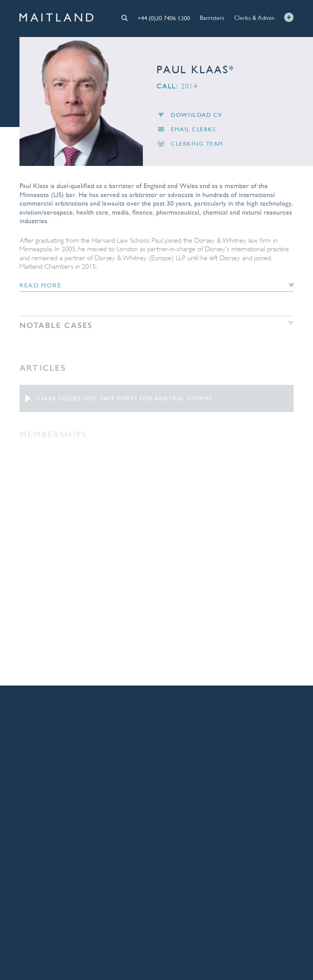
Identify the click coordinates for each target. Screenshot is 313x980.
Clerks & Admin (254, 17)
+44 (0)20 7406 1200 (164, 17)
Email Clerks (186, 132)
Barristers (212, 17)
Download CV (189, 117)
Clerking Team (190, 147)
